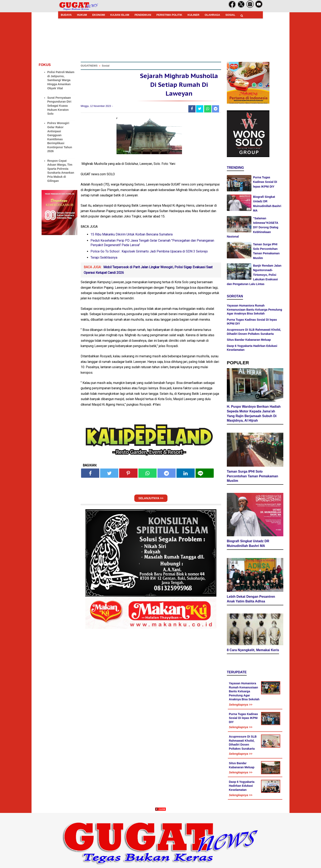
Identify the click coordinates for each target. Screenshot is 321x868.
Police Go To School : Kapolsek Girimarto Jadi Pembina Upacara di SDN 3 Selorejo (149, 251)
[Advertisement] (160, 839)
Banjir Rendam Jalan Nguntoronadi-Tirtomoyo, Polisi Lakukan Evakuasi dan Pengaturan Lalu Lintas (254, 275)
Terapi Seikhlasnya (104, 257)
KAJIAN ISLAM (120, 15)
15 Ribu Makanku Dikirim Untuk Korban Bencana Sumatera (132, 234)
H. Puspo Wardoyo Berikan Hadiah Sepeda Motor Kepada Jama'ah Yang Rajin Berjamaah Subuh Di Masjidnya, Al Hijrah (254, 414)
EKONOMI (99, 15)
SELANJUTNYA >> (151, 498)
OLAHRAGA (212, 15)
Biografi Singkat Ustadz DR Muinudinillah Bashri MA (248, 543)
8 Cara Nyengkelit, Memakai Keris (253, 650)
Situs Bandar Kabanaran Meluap (249, 340)
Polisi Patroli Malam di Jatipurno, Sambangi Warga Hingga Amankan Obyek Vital (61, 80)
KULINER (193, 15)
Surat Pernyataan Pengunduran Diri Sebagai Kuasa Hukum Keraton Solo (59, 106)
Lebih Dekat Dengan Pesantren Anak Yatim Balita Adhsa (251, 599)
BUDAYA (66, 15)
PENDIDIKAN (143, 15)
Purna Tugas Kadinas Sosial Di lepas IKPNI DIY (265, 182)
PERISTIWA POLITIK (169, 15)
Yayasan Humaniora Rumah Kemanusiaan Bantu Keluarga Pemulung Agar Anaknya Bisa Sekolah (254, 310)
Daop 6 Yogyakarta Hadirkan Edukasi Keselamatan (242, 786)
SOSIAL (230, 15)
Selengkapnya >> (241, 705)
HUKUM (82, 15)
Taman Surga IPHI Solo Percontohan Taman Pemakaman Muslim (252, 476)
